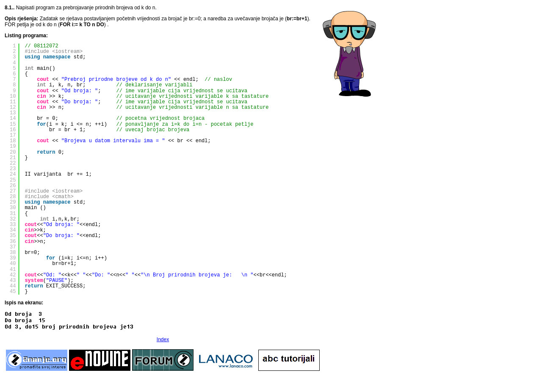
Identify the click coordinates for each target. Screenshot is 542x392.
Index (163, 340)
